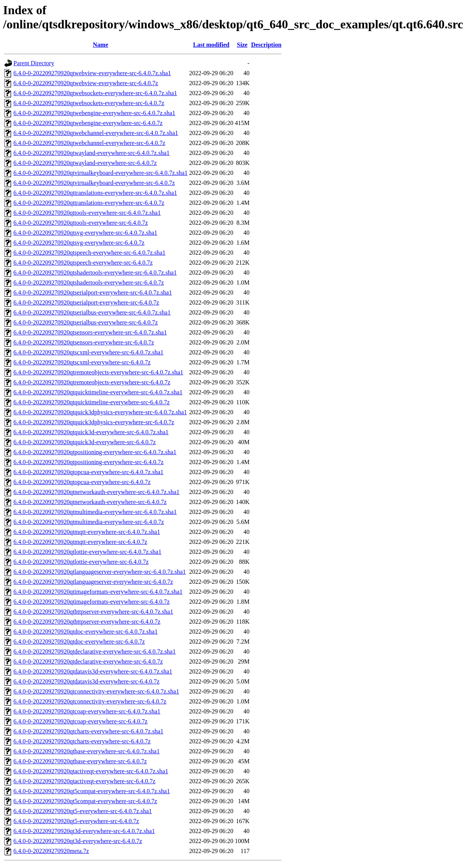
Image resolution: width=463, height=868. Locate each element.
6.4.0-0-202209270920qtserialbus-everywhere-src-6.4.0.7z (86, 322)
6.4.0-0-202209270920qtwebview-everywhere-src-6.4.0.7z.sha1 (92, 73)
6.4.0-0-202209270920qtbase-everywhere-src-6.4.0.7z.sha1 (87, 751)
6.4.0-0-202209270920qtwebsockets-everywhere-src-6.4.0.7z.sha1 (95, 93)
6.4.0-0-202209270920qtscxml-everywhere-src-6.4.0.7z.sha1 (88, 352)
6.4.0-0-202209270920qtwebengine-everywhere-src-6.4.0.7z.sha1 (94, 113)
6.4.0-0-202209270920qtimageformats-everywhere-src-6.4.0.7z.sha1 (98, 592)
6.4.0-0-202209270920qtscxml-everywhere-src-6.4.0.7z (82, 362)
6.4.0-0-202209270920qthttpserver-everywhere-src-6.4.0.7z (87, 622)
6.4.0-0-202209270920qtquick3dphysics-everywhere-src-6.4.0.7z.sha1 (100, 412)
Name (101, 45)
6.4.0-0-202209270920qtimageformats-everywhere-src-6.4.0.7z (91, 602)
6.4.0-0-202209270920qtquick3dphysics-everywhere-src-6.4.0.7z (94, 422)
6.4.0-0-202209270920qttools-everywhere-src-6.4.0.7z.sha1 (87, 213)
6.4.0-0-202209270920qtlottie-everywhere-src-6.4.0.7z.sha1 (87, 552)
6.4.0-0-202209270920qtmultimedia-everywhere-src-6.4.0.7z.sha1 (95, 512)
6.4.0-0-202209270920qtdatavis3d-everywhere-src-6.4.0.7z (87, 681)
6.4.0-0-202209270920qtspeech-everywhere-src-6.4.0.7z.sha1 (89, 253)
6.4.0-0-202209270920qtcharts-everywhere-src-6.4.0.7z (82, 741)
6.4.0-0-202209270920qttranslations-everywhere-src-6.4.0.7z (89, 203)
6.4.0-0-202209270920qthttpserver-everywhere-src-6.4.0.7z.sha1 (93, 612)
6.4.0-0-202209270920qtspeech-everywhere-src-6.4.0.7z (83, 263)
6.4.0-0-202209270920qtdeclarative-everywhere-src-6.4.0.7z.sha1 (95, 651)
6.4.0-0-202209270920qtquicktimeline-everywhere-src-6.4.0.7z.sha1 (98, 392)
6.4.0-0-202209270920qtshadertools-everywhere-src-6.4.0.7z (89, 282)
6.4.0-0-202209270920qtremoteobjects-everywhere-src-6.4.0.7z (92, 382)
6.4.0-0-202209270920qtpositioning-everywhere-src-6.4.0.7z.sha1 (95, 452)
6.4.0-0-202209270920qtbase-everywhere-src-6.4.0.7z (80, 761)
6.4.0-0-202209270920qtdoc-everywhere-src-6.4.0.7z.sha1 (86, 632)
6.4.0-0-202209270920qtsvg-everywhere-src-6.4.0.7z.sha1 (85, 233)
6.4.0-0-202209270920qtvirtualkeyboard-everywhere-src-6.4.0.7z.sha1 (101, 173)
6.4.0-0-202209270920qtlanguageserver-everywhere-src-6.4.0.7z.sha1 (100, 572)
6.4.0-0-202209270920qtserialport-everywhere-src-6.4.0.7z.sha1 (93, 292)
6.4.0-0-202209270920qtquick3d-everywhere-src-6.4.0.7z (85, 442)
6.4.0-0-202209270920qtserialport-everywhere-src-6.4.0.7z (86, 302)
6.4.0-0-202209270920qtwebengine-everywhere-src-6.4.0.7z (88, 123)
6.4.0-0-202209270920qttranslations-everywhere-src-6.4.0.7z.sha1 (95, 193)
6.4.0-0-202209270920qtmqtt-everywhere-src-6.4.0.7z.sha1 (87, 532)
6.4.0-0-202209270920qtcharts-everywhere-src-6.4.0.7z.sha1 (88, 731)
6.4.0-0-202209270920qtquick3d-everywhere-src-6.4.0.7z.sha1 (91, 432)
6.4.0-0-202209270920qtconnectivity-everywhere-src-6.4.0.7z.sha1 (96, 691)
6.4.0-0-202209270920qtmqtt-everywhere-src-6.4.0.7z (80, 542)
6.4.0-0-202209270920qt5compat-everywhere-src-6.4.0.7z (85, 801)
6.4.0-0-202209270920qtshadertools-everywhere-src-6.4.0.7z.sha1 (95, 273)
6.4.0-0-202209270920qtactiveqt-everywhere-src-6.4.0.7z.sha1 (91, 771)
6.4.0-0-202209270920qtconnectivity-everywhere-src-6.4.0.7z (90, 701)
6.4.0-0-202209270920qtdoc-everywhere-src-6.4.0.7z (79, 642)
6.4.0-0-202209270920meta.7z (51, 851)
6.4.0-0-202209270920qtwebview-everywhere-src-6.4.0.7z (86, 83)
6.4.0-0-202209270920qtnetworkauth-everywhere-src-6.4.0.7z (90, 502)
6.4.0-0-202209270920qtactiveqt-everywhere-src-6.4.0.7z (84, 781)
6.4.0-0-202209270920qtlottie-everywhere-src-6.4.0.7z (81, 562)
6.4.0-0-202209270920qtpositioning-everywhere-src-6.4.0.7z (88, 462)
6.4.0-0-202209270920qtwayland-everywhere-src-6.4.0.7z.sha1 (91, 153)
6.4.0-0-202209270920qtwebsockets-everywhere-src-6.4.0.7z (89, 103)
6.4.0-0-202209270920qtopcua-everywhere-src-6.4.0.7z (82, 482)
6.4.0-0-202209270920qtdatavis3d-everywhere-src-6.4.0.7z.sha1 (93, 671)
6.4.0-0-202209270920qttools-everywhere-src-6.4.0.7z (81, 223)
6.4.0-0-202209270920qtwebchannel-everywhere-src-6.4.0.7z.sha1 (96, 133)
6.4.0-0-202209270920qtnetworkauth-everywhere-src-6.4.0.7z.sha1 (96, 492)
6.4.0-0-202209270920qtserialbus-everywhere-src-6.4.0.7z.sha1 (92, 312)
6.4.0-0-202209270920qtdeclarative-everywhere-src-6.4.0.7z (88, 661)
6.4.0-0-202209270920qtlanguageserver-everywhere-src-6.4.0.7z (93, 582)
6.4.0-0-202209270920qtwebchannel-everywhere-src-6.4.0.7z (89, 143)
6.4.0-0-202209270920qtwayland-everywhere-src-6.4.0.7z (85, 163)
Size (242, 45)
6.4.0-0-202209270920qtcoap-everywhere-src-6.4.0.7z (81, 721)
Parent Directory (34, 63)
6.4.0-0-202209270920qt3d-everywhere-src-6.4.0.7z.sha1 (84, 831)
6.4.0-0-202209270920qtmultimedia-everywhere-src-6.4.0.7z (89, 522)
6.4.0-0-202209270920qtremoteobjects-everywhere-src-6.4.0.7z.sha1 (98, 372)
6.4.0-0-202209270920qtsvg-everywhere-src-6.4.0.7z (79, 243)
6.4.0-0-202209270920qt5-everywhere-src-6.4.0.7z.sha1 (83, 811)
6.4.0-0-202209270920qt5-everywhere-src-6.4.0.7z (76, 821)
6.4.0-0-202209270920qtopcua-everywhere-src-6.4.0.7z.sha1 (88, 472)
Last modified (211, 45)
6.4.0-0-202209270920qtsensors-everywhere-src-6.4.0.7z (84, 342)
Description (266, 45)
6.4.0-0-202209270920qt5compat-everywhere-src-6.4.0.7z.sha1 (92, 791)
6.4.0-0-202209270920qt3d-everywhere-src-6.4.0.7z (78, 841)
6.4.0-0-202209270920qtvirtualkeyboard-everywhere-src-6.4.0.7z (94, 183)
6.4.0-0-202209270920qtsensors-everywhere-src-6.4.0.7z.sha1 (90, 332)
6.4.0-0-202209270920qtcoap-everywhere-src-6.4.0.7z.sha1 (87, 711)
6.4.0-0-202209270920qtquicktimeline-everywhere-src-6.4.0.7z (91, 402)
